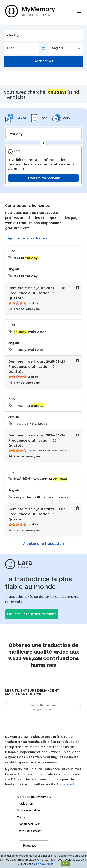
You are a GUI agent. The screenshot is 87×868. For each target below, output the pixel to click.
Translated (29, 824)
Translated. (66, 784)
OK (65, 864)
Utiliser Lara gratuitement (32, 614)
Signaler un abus (29, 810)
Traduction (25, 804)
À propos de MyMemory (34, 797)
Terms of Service (29, 831)
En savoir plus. (45, 864)
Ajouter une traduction (28, 238)
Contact (23, 817)
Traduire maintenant (43, 178)
